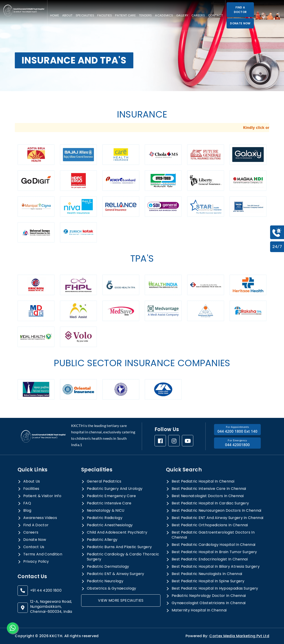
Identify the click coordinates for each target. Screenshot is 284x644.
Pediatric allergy (102, 540)
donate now (35, 540)
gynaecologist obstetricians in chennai (209, 603)
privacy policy (36, 562)
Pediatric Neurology (105, 581)
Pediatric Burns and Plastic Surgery (119, 547)
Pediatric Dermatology (108, 567)
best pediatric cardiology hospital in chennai (213, 545)
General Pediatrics (104, 481)
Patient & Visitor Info (42, 496)
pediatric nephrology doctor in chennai (209, 596)
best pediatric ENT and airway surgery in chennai (217, 518)
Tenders (146, 15)
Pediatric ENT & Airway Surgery (116, 574)
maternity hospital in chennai (199, 610)
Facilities (105, 15)
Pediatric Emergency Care (111, 496)
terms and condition (43, 554)
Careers (198, 15)
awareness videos (40, 518)
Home (55, 15)
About (67, 15)
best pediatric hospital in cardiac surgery (210, 503)
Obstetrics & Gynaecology (112, 588)
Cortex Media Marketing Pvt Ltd (239, 636)
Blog (27, 511)
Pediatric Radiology (105, 518)
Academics (164, 15)
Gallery (182, 15)
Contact (216, 15)
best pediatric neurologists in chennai (207, 574)
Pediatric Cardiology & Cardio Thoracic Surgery (123, 557)
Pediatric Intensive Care (109, 503)
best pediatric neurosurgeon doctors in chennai (217, 511)
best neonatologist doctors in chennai (208, 496)
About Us (32, 481)
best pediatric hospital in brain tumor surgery (214, 552)
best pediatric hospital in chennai (203, 481)
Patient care (125, 15)
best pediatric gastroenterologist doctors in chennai (213, 535)
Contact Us (34, 547)
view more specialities (121, 600)
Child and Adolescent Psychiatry (117, 532)
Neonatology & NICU (106, 511)
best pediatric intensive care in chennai (209, 489)
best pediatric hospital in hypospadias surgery (215, 588)
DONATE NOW (240, 23)
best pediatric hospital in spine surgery (208, 581)
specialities (85, 15)
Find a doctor (36, 525)
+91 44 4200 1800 (46, 590)
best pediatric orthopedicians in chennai (210, 525)
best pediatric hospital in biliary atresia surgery (216, 567)
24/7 (277, 247)
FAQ (27, 503)
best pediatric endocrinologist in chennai (210, 559)
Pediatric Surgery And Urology (115, 489)
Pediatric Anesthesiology (110, 525)
